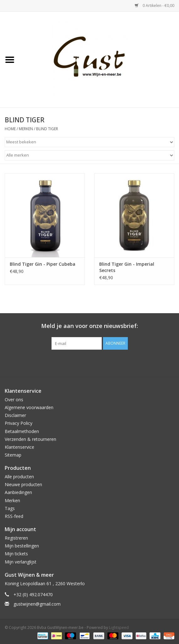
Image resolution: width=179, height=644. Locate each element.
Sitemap (13, 455)
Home (10, 129)
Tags (10, 508)
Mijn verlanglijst (21, 562)
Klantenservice (19, 447)
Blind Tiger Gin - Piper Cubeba (43, 264)
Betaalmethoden (22, 431)
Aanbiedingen (18, 492)
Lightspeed (119, 627)
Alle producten (19, 477)
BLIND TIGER (47, 129)
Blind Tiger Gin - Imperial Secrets (127, 267)
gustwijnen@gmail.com (37, 604)
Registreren (16, 538)
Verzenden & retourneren (30, 439)
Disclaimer (15, 415)
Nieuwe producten (23, 484)
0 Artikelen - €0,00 (155, 6)
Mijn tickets (16, 554)
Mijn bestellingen (22, 546)
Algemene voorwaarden (29, 407)
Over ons (14, 400)
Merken (26, 129)
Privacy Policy (19, 423)
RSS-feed (14, 516)
